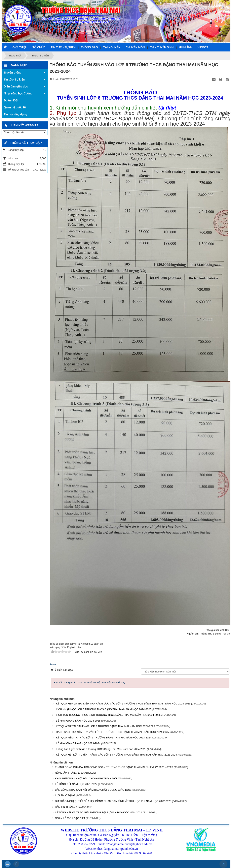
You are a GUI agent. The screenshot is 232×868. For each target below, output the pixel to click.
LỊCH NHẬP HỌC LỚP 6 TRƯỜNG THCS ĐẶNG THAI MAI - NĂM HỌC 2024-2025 (104, 709)
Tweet (53, 664)
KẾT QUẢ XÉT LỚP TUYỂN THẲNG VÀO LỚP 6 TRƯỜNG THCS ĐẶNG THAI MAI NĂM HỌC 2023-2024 (116, 755)
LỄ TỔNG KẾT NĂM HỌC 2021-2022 (76, 784)
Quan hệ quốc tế (15, 107)
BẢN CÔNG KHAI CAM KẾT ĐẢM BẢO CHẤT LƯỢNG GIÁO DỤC (93, 790)
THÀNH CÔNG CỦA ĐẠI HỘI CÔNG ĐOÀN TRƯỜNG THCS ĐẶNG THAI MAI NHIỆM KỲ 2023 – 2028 (114, 767)
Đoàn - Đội (11, 100)
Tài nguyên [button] (112, 47)
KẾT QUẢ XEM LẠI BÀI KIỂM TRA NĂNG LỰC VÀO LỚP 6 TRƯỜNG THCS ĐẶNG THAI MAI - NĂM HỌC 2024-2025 (123, 704)
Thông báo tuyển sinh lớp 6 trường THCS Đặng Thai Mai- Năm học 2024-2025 (101, 749)
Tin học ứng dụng (16, 114)
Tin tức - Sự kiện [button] (63, 47)
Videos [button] (203, 47)
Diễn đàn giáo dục (16, 86)
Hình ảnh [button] (186, 47)
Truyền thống (13, 73)
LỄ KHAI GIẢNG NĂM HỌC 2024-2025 (78, 721)
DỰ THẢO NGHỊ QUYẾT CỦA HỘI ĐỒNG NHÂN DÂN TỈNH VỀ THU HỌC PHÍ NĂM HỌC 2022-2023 (113, 801)
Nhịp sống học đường (18, 93)
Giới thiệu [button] (20, 47)
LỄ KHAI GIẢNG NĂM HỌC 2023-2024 (78, 743)
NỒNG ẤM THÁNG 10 (68, 773)
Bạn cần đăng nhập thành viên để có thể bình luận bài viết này (90, 682)
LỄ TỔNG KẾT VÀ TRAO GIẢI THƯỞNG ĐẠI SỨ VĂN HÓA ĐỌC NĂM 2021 (98, 812)
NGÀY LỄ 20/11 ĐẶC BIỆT (70, 818)
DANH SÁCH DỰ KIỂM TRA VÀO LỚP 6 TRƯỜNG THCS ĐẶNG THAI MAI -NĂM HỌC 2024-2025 (112, 732)
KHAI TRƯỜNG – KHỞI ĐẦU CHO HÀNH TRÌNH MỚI (86, 778)
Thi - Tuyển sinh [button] (162, 47)
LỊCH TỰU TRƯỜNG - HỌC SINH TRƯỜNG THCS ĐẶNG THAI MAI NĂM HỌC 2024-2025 (108, 715)
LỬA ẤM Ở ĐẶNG (65, 795)
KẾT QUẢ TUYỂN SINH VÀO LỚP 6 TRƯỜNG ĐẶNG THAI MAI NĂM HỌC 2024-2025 (105, 726)
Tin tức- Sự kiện (14, 79)
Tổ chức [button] (39, 47)
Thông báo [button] (89, 47)
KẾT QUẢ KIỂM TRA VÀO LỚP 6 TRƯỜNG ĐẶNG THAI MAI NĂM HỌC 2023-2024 (104, 738)
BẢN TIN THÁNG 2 (66, 807)
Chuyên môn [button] (135, 47)
